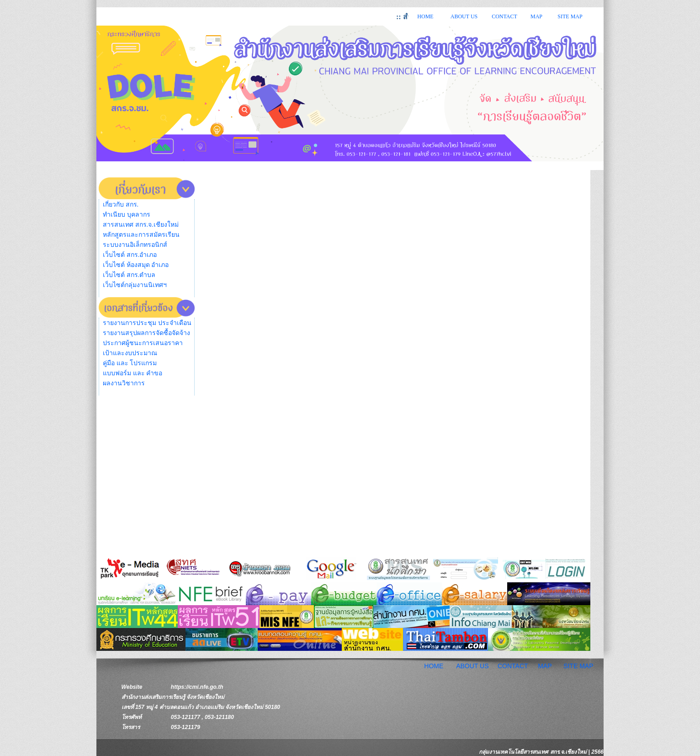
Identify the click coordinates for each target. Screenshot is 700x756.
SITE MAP (570, 16)
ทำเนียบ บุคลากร (127, 215)
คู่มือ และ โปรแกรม (130, 363)
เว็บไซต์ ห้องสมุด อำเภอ (136, 265)
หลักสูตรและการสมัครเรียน (141, 235)
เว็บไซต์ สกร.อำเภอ (130, 255)
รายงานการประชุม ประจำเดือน (147, 323)
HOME (425, 16)
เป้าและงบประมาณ (130, 353)
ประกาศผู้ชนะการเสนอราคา (143, 343)
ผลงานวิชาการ (124, 383)
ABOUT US (464, 16)
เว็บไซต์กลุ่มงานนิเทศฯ (135, 285)
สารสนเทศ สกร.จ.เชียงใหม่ (141, 225)
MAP (536, 16)
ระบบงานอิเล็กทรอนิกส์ (135, 245)
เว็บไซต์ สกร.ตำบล (129, 275)
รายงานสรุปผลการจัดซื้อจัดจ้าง (146, 333)
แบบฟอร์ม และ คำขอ (133, 373)
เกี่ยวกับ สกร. (121, 205)
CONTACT (504, 16)
